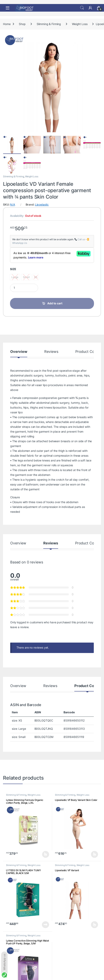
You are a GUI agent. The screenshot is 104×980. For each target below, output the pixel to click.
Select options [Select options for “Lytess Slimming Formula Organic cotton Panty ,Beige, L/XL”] (46, 854)
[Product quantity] (24, 288)
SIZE (13, 269)
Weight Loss (80, 24)
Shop (22, 24)
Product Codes (88, 352)
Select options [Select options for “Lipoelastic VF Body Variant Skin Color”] (94, 854)
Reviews (51, 352)
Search (82, 8)
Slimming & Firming (49, 24)
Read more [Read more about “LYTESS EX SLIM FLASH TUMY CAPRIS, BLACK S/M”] (45, 925)
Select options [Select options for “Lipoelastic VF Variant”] (94, 925)
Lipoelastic (42, 205)
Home (7, 24)
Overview (19, 352)
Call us (81, 239)
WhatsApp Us (20, 243)
